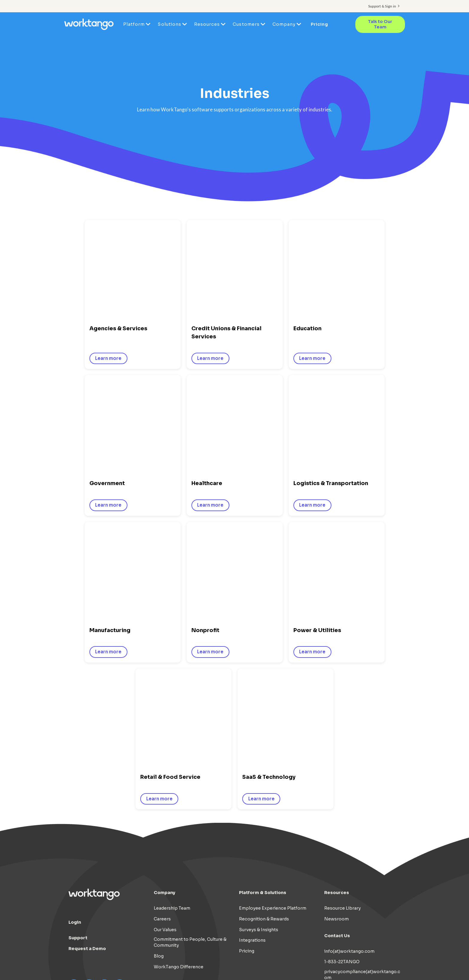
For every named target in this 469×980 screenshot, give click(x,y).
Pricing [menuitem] (319, 24)
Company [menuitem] (284, 24)
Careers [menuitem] (162, 791)
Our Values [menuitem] (165, 802)
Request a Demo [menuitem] (87, 821)
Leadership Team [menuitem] (172, 780)
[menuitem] (377, 967)
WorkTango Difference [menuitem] (179, 839)
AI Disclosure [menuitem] (386, 960)
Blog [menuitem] (159, 828)
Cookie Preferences (379, 967)
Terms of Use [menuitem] (313, 960)
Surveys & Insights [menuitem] (259, 802)
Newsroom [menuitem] (336, 791)
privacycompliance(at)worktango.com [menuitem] (362, 847)
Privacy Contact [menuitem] (341, 861)
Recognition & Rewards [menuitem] (264, 791)
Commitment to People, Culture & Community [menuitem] (190, 815)
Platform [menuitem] (134, 24)
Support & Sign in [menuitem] (382, 6)
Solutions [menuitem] (169, 24)
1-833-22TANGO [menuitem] (342, 834)
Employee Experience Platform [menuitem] (273, 780)
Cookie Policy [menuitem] (350, 960)
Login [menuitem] (75, 794)
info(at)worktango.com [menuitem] (349, 823)
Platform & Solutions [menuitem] (263, 765)
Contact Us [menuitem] (337, 808)
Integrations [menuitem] (252, 813)
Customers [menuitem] (246, 24)
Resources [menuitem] (207, 24)
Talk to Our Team (380, 24)
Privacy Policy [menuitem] (277, 960)
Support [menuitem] (78, 810)
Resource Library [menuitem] (342, 780)
